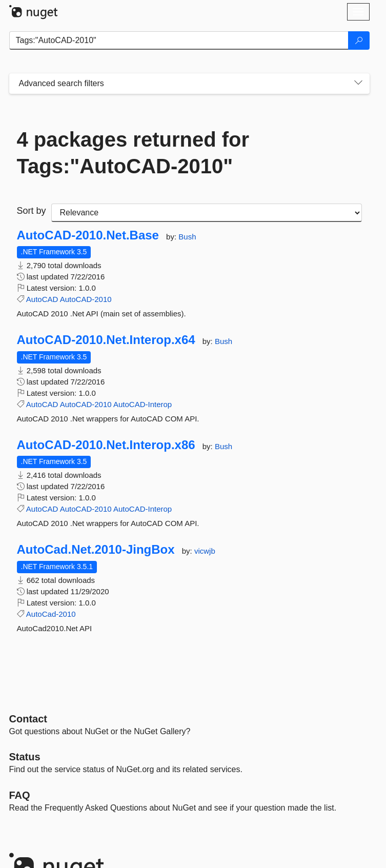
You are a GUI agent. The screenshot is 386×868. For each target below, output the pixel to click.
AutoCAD (42, 299)
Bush (187, 237)
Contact (28, 719)
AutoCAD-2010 (86, 299)
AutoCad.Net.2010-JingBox (96, 550)
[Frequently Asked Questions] (20, 795)
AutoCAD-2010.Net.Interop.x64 (106, 340)
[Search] (359, 41)
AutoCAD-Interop (143, 404)
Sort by (32, 211)
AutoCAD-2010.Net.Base (88, 235)
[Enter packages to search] (179, 41)
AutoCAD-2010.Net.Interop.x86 (106, 445)
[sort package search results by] (207, 213)
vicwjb (205, 551)
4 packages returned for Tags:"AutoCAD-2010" (133, 153)
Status (25, 757)
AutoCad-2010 (51, 614)
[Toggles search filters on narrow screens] (358, 84)
